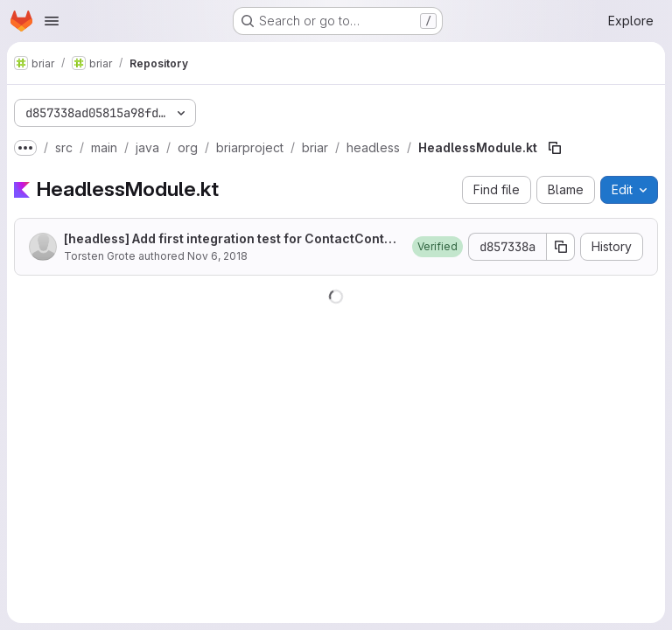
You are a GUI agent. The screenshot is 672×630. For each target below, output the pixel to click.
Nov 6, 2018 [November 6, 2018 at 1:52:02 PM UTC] (217, 256)
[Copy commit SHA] (561, 247)
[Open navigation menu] (52, 21)
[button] (437, 247)
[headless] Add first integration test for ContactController (231, 239)
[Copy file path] (555, 148)
